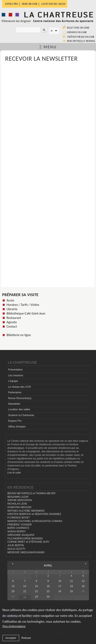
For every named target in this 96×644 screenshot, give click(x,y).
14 (25, 586)
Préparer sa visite (20, 295)
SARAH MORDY (17, 531)
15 (36, 586)
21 (25, 591)
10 (60, 581)
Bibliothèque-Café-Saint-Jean (26, 313)
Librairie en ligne (77, 32)
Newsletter (14, 404)
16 (48, 586)
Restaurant (14, 318)
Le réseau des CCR (19, 387)
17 (60, 586)
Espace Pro (15, 421)
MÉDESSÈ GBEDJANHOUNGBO (26, 552)
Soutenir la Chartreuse (21, 415)
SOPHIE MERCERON (20, 500)
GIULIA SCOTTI (16, 549)
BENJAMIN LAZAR (18, 497)
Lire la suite (14, 473)
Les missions (16, 375)
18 (71, 586)
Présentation (15, 370)
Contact (12, 326)
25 (71, 591)
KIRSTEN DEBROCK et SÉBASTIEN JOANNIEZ (34, 514)
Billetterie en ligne (78, 28)
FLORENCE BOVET (19, 518)
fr (52, 31)
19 (83, 586)
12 (83, 581)
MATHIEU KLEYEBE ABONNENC (26, 511)
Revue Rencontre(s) (20, 398)
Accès (10, 300)
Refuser (26, 638)
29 (36, 597)
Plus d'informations (14, 626)
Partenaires (15, 392)
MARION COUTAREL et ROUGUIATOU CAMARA (35, 521)
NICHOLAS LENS (17, 504)
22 (36, 591)
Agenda (12, 322)
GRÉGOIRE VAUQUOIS (21, 535)
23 (48, 591)
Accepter (11, 638)
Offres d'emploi (17, 427)
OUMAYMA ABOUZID (19, 507)
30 (48, 597)
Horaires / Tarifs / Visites (23, 305)
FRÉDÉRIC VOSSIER (20, 525)
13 (13, 586)
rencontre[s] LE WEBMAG (81, 41)
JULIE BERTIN (16, 545)
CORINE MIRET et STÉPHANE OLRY (28, 542)
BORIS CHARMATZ (18, 528)
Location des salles (19, 409)
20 (13, 591)
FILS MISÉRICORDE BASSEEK (25, 539)
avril (48, 565)
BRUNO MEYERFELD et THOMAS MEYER (31, 493)
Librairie (12, 309)
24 (60, 591)
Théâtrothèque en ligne (81, 37)
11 (71, 581)
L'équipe (13, 381)
